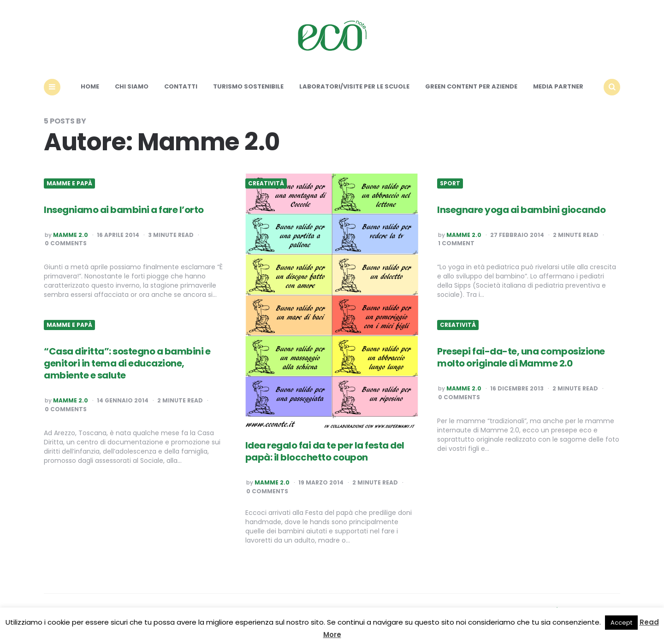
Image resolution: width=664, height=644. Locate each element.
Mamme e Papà (69, 183)
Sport (450, 183)
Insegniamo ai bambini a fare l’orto (124, 210)
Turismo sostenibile (248, 86)
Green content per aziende (471, 86)
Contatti (181, 86)
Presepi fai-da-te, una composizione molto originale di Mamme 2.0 (521, 357)
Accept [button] (621, 623)
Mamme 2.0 (71, 235)
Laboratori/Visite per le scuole (354, 86)
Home (90, 86)
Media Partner (558, 86)
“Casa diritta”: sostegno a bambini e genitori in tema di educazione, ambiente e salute (127, 363)
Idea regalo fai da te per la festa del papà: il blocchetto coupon (325, 451)
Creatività (266, 183)
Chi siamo (132, 86)
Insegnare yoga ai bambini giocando (521, 210)
